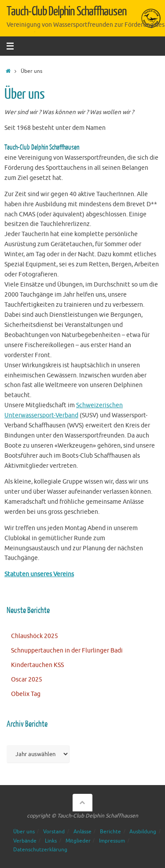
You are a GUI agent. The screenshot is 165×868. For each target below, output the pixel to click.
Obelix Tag (26, 694)
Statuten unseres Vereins (39, 574)
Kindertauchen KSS (37, 665)
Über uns (24, 832)
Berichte (110, 832)
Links (51, 841)
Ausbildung (143, 832)
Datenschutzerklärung (40, 850)
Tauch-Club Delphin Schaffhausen (66, 11)
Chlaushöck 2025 (35, 636)
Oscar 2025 (27, 680)
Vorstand (54, 832)
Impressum (112, 841)
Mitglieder (78, 841)
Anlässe (82, 832)
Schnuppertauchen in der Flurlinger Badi (67, 651)
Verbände (25, 841)
